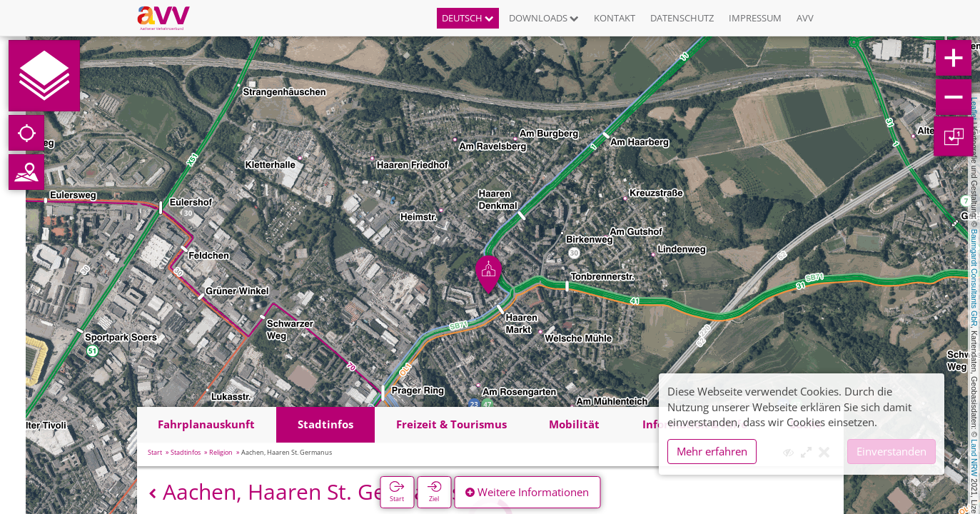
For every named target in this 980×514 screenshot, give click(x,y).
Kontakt (615, 18)
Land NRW (974, 458)
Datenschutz (682, 18)
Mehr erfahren (712, 451)
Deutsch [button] (468, 18)
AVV (805, 18)
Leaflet (974, 109)
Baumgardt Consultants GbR (974, 278)
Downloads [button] (544, 18)
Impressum (755, 18)
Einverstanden (891, 451)
